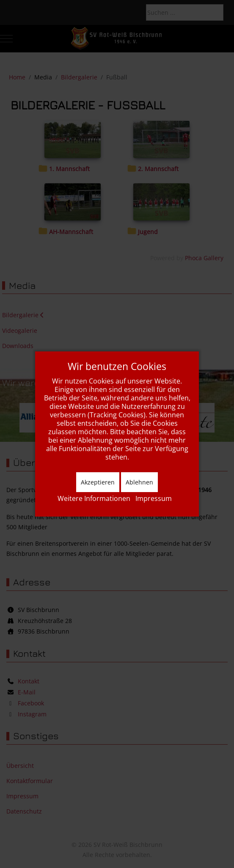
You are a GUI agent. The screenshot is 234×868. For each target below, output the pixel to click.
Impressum (154, 498)
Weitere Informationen (94, 498)
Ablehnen (139, 482)
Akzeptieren (98, 482)
